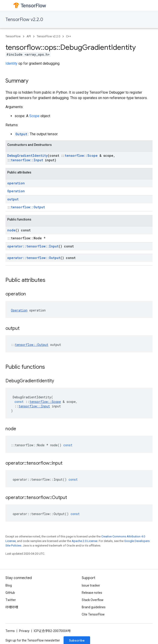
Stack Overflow (93, 600)
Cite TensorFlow (93, 614)
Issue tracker (91, 585)
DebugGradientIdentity (27, 156)
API (29, 36)
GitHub (10, 593)
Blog (9, 585)
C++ (69, 36)
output (13, 199)
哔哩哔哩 (12, 607)
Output (21, 134)
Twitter (11, 600)
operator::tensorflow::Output (34, 258)
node (11, 230)
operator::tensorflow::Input (33, 246)
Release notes (92, 593)
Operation (16, 191)
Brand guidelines (94, 607)
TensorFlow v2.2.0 (24, 20)
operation (16, 183)
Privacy (24, 631)
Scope (34, 116)
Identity (11, 63)
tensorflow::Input (27, 160)
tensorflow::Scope (81, 156)
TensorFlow (13, 36)
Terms (10, 631)
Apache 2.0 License (85, 541)
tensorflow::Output (28, 207)
